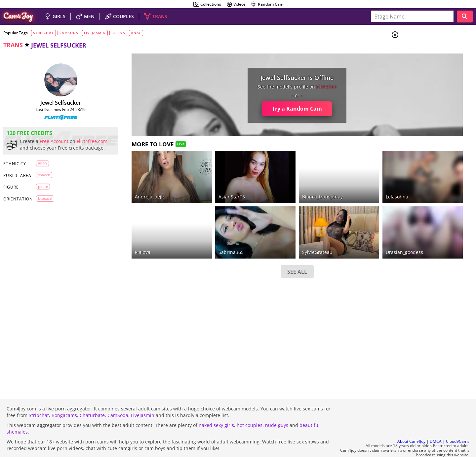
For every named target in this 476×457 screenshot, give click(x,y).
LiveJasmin (143, 397)
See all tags (439, 349)
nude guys (277, 407)
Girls (420, 52)
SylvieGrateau (271, 234)
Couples (423, 59)
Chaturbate (92, 397)
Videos (236, 4)
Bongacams (64, 397)
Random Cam (267, 4)
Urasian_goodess (344, 234)
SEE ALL (251, 254)
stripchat (43, 33)
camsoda (69, 33)
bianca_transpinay (276, 188)
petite (43, 193)
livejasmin (95, 33)
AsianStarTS (199, 188)
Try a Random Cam (251, 109)
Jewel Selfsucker (51, 103)
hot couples (250, 407)
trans (13, 45)
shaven (44, 181)
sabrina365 (198, 234)
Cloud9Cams (458, 423)
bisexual (45, 205)
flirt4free (280, 87)
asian (42, 170)
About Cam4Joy (411, 423)
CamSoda (118, 397)
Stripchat (39, 397)
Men (418, 68)
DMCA (436, 423)
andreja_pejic (131, 188)
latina (118, 33)
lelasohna (337, 188)
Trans (420, 76)
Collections (207, 4)
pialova (124, 234)
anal (136, 33)
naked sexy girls (216, 407)
